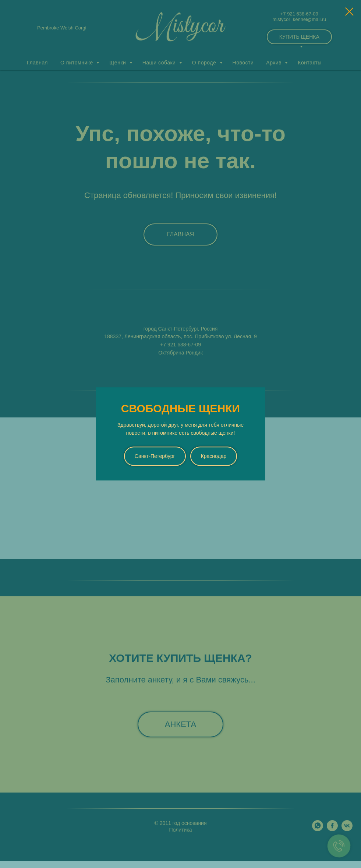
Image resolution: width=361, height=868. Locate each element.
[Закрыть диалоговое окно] (349, 12)
